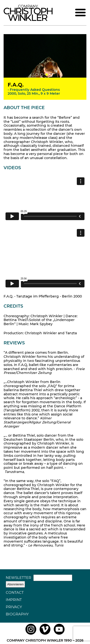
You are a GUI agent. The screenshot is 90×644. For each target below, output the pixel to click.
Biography (17, 614)
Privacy (14, 607)
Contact (15, 592)
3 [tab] (47, 74)
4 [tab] (51, 74)
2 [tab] (42, 74)
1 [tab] (37, 74)
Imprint (14, 600)
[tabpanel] (45, 56)
